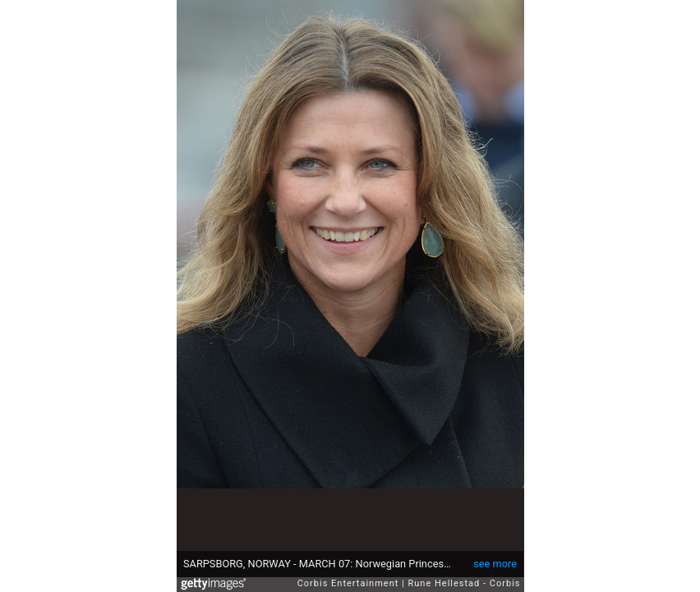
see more (495, 564)
